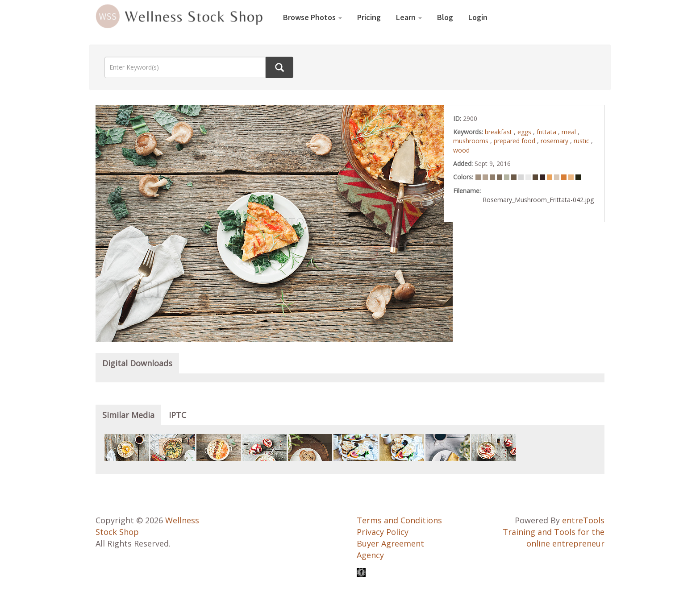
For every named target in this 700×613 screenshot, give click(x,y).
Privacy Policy (383, 532)
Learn (409, 17)
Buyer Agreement (390, 543)
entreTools (583, 520)
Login (478, 17)
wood (461, 150)
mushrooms (472, 141)
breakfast (499, 132)
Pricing (369, 17)
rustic (582, 141)
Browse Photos (312, 17)
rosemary (555, 141)
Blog (445, 17)
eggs (525, 132)
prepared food (515, 141)
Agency (370, 555)
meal (570, 132)
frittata (547, 132)
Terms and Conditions (399, 520)
